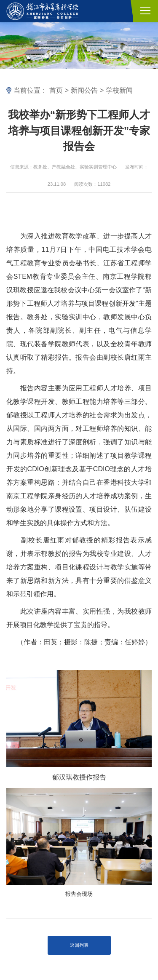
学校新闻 (119, 90)
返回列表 (79, 945)
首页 (56, 90)
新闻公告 (84, 90)
